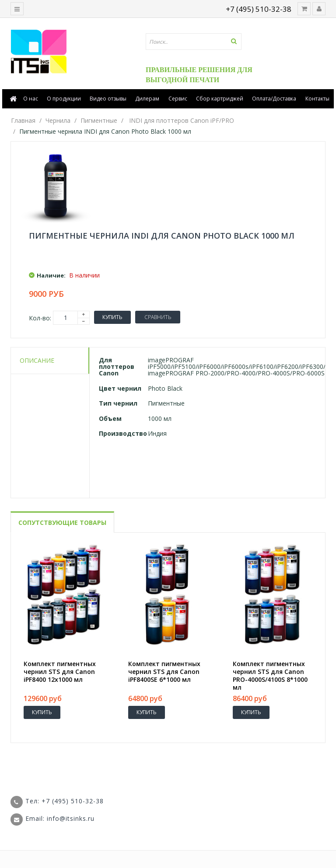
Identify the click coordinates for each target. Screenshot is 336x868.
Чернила (58, 120)
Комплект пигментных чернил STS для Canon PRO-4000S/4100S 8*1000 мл (270, 676)
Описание (37, 360)
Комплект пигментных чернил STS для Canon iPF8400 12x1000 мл (60, 672)
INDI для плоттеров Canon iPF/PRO (182, 120)
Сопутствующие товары (62, 523)
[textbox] (199, 42)
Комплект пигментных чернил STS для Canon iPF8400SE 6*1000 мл (164, 672)
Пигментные (99, 120)
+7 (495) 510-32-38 (259, 9)
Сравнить (158, 317)
